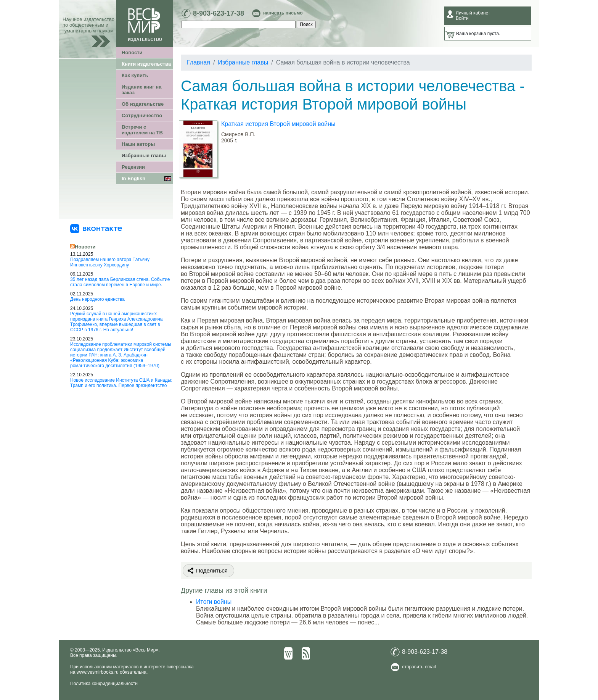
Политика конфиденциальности (104, 684)
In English (133, 178)
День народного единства (97, 299)
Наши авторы (138, 144)
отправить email (419, 667)
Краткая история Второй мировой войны (278, 124)
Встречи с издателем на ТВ (142, 130)
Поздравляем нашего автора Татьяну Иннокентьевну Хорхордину (110, 262)
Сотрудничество (142, 115)
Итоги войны (214, 602)
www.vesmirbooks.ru (98, 672)
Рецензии (133, 167)
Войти (462, 18)
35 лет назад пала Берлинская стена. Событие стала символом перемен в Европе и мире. (120, 282)
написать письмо (283, 13)
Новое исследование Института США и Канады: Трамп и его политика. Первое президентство (121, 383)
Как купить (135, 75)
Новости (132, 52)
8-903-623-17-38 (219, 13)
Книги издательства (146, 64)
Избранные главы (144, 156)
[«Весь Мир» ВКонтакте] (96, 228)
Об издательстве (143, 104)
